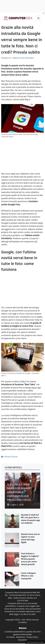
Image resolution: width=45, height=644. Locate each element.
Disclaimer (22, 640)
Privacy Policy (32, 637)
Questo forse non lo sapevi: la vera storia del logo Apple (30, 538)
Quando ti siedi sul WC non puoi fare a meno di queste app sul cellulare (30, 519)
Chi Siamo (10, 637)
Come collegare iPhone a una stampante (28, 576)
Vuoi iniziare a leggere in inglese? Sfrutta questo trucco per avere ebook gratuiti (30, 559)
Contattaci (23, 622)
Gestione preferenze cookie (35, 642)
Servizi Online (11, 457)
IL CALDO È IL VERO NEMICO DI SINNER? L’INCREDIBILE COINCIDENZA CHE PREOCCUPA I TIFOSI (19, 492)
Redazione (20, 637)
